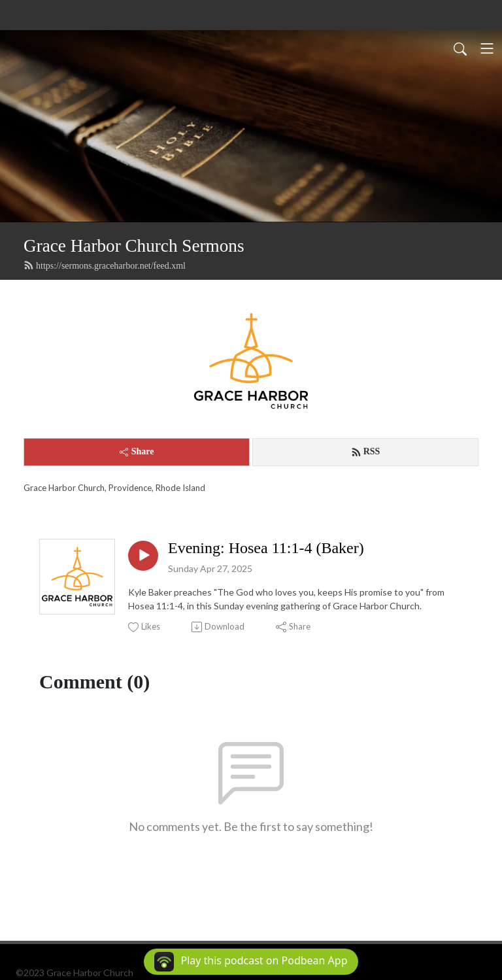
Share (137, 451)
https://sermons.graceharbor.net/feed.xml (105, 265)
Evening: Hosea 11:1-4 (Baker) (266, 548)
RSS (366, 452)
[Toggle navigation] (487, 48)
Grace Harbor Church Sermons (134, 246)
